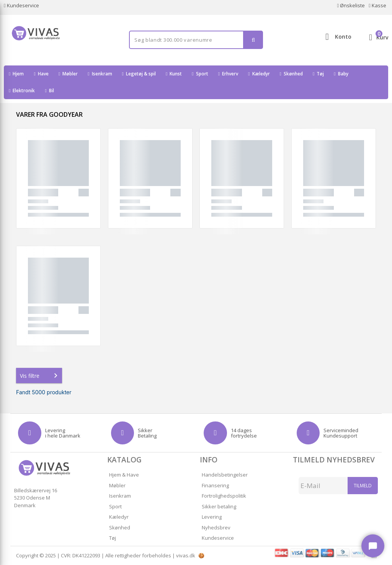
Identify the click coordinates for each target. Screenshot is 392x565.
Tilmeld (363, 486)
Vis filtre (40, 376)
